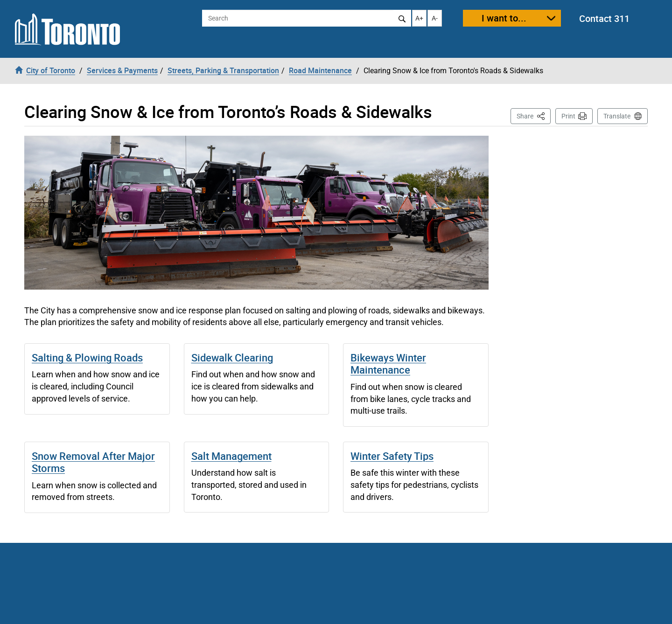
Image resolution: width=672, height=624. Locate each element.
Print (568, 116)
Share (534, 115)
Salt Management (231, 456)
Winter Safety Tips (392, 456)
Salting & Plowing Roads (87, 357)
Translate (617, 116)
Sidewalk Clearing (232, 357)
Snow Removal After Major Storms (93, 462)
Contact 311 (604, 18)
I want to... (504, 18)
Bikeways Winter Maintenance (388, 364)
